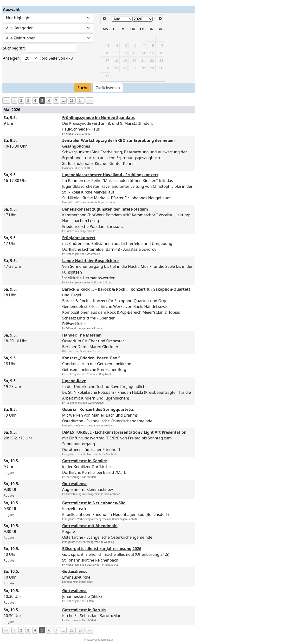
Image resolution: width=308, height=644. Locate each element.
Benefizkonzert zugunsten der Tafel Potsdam (105, 209)
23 (72, 100)
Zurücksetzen (108, 88)
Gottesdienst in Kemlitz (85, 461)
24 (81, 100)
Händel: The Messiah (82, 335)
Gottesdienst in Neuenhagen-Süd (94, 503)
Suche (83, 88)
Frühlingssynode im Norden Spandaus (98, 118)
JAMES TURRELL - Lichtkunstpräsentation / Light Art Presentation (124, 432)
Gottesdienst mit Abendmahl (90, 526)
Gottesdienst (74, 484)
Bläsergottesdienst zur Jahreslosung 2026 (102, 549)
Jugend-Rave (74, 381)
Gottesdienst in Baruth (84, 610)
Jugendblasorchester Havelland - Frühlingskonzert (110, 175)
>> (90, 100)
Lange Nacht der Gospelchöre (90, 261)
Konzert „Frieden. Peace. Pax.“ (91, 358)
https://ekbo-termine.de (100, 640)
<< (6, 100)
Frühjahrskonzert (79, 238)
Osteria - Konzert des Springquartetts (98, 409)
